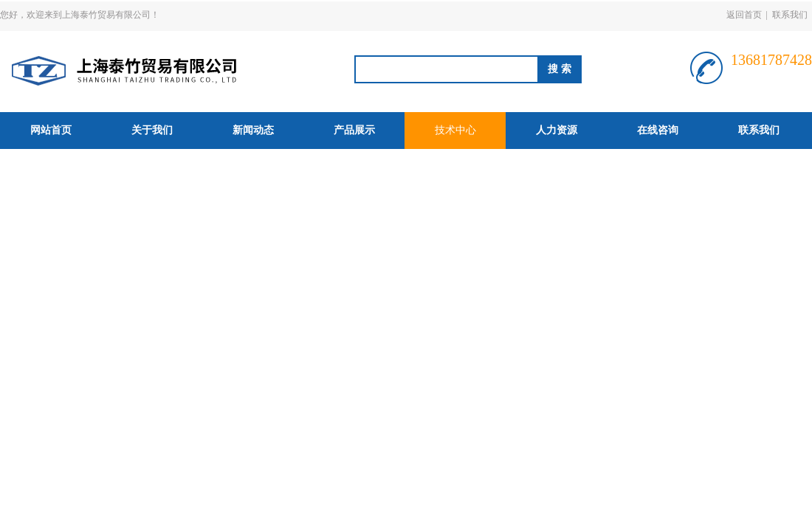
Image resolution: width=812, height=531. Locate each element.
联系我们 (790, 15)
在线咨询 (658, 130)
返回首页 (744, 15)
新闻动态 (253, 130)
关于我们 (152, 130)
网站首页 (51, 130)
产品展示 (354, 130)
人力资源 (557, 130)
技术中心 (455, 130)
